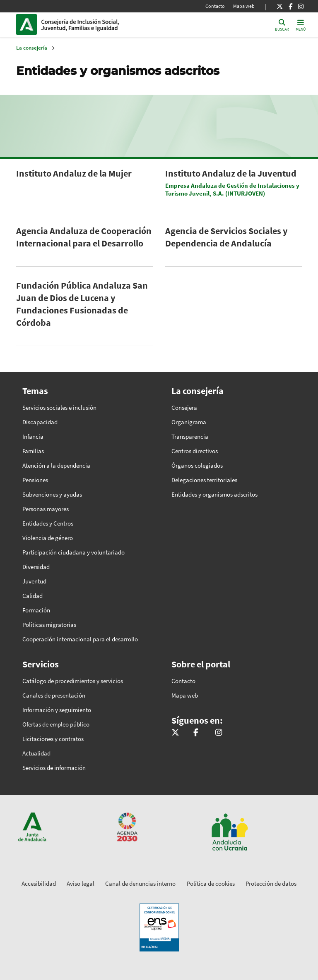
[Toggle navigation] (301, 25)
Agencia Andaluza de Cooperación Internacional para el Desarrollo (84, 237)
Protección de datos (271, 883)
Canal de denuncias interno (140, 883)
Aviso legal (81, 883)
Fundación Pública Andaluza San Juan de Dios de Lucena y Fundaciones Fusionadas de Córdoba (82, 304)
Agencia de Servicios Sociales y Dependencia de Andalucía (226, 237)
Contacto (215, 6)
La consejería (32, 48)
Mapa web (244, 6)
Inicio (97, 24)
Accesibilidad (39, 883)
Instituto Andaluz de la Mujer (74, 173)
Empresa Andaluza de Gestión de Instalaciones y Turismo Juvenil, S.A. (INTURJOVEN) (232, 189)
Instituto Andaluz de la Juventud (231, 173)
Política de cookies (211, 883)
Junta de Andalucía (29, 24)
